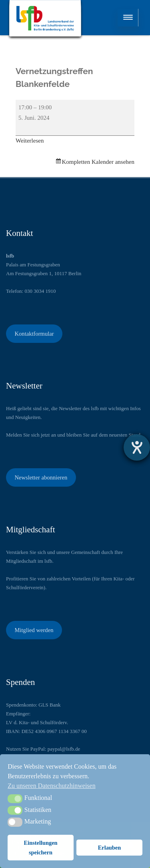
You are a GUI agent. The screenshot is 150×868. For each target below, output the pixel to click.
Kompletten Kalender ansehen (98, 162)
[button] (15, 799)
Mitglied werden (34, 630)
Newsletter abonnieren (41, 477)
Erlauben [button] (110, 848)
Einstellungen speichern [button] (41, 848)
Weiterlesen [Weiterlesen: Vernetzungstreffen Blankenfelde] (30, 141)
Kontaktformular (34, 334)
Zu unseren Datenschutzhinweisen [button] (51, 786)
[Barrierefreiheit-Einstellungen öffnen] (137, 447)
